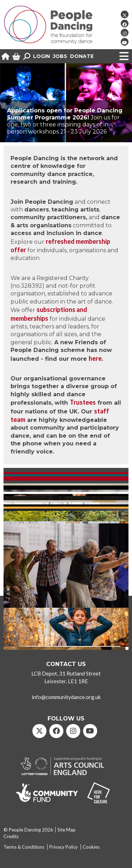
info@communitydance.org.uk (66, 697)
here (95, 358)
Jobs (60, 56)
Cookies (91, 847)
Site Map (67, 830)
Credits (11, 836)
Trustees (83, 402)
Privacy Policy (64, 847)
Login (42, 56)
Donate (82, 56)
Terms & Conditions (24, 847)
